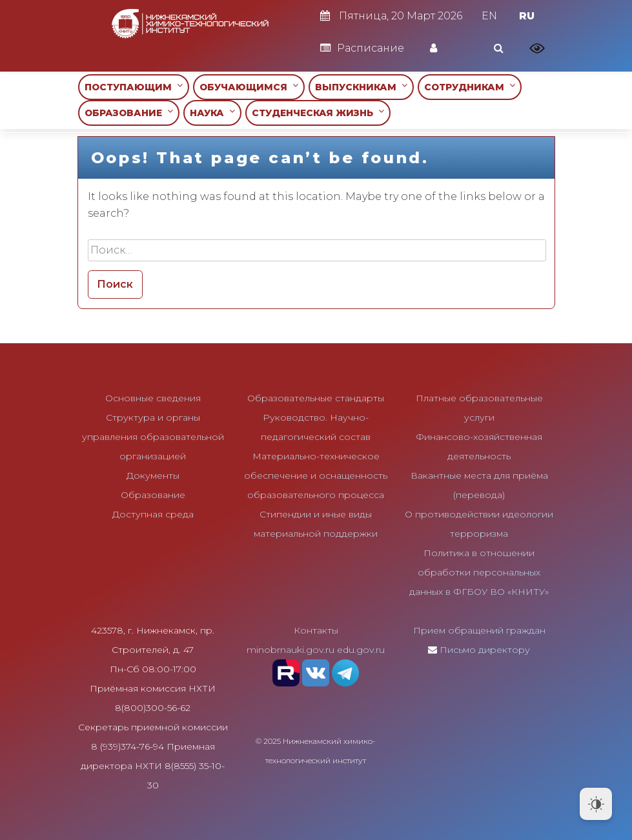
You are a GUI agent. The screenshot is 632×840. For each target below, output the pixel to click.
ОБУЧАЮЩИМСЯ (249, 87)
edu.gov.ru (361, 650)
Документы (153, 475)
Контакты (316, 630)
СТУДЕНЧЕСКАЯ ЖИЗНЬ (318, 113)
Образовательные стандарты (316, 398)
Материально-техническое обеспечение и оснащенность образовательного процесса (316, 475)
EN (489, 16)
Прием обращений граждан (479, 630)
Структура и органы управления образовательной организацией (153, 437)
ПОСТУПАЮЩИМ (134, 87)
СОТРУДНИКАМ (470, 87)
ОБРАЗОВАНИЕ (129, 113)
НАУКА (212, 113)
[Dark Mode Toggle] (596, 804)
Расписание (362, 48)
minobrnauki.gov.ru (291, 650)
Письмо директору (485, 650)
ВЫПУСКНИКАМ (361, 87)
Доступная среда (153, 514)
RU (527, 16)
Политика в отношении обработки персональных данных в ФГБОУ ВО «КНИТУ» (479, 572)
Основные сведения (153, 398)
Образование (153, 495)
